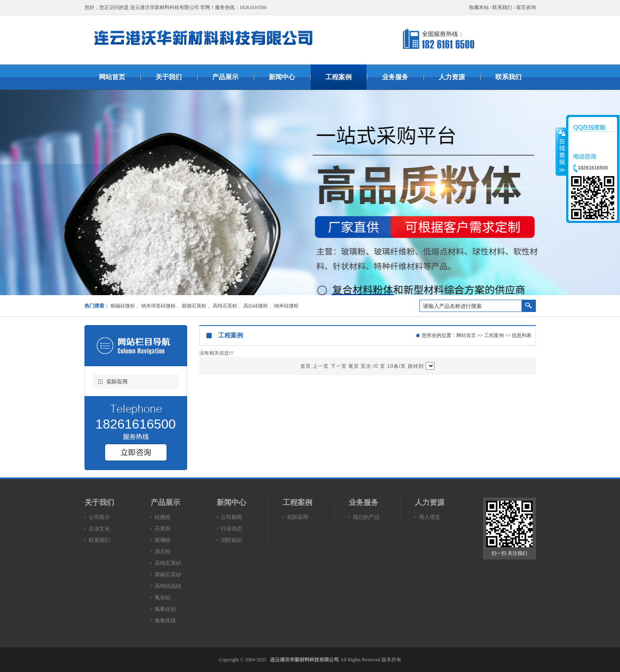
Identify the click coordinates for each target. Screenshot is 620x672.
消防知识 (231, 540)
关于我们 (99, 502)
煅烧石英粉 (194, 306)
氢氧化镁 (165, 620)
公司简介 (99, 517)
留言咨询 (526, 7)
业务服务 (364, 502)
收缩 (561, 151)
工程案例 (494, 335)
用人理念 (430, 517)
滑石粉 (163, 552)
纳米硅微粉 (286, 306)
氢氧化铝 (165, 609)
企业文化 (99, 529)
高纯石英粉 (225, 306)
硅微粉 (163, 517)
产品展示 (165, 502)
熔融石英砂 (168, 575)
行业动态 (231, 529)
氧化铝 (163, 597)
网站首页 (466, 335)
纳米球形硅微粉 (158, 306)
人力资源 (430, 502)
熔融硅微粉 (123, 306)
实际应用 (117, 382)
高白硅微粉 (256, 306)
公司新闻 (231, 517)
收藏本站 (479, 7)
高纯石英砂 (168, 563)
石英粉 (163, 529)
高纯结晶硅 (168, 586)
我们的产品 (366, 517)
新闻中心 (231, 502)
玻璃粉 (163, 540)
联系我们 (502, 7)
